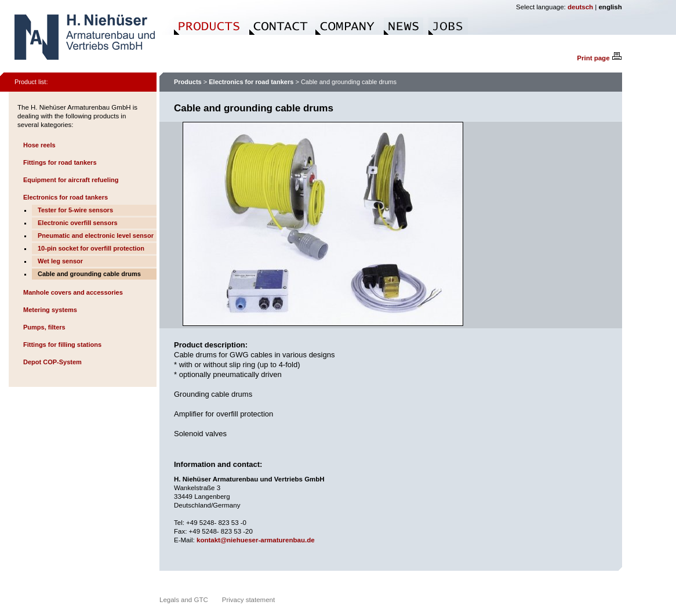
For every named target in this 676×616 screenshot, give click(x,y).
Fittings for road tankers (60, 162)
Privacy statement (248, 600)
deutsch (580, 7)
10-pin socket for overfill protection (91, 248)
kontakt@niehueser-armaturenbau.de (256, 540)
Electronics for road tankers (66, 197)
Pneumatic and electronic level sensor (96, 235)
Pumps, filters (44, 327)
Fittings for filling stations (62, 345)
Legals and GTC (184, 600)
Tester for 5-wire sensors (75, 210)
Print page (599, 58)
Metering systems (50, 310)
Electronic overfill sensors (78, 223)
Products (188, 82)
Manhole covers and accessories (73, 292)
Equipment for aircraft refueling (71, 180)
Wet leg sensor (60, 261)
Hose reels (39, 145)
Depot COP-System (52, 362)
